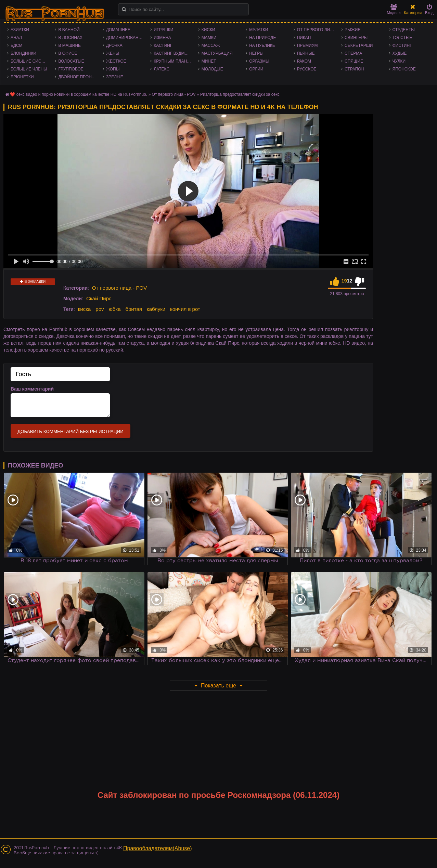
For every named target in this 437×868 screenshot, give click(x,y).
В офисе (68, 53)
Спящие (354, 61)
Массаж (211, 45)
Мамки (209, 38)
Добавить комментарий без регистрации (70, 431)
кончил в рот (185, 309)
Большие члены (29, 69)
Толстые (402, 38)
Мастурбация (217, 53)
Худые (400, 53)
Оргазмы (259, 61)
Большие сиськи (30, 61)
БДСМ (17, 45)
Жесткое (116, 61)
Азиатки (20, 30)
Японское (404, 69)
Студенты (404, 30)
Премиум (307, 45)
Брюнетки (22, 77)
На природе (262, 38)
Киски (208, 30)
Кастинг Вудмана (173, 53)
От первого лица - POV (317, 30)
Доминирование (125, 38)
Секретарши (359, 45)
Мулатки (259, 30)
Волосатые (71, 61)
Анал (16, 38)
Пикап (304, 38)
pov (100, 309)
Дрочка (114, 45)
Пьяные (306, 53)
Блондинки (23, 53)
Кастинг (163, 45)
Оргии (256, 69)
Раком (304, 61)
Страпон (354, 69)
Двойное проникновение (79, 77)
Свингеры (356, 38)
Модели (394, 9)
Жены (113, 53)
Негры (256, 53)
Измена (162, 38)
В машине (69, 45)
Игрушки (163, 30)
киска (85, 309)
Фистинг (402, 45)
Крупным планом (173, 61)
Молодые (212, 69)
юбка (114, 309)
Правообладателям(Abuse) (158, 848)
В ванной (69, 30)
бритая (133, 309)
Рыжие (352, 30)
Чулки (399, 61)
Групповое (71, 69)
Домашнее (118, 30)
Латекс (162, 69)
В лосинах (70, 38)
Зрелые (115, 77)
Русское (307, 69)
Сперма (353, 53)
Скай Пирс (99, 298)
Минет (209, 61)
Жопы (113, 69)
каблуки (156, 309)
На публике (262, 45)
